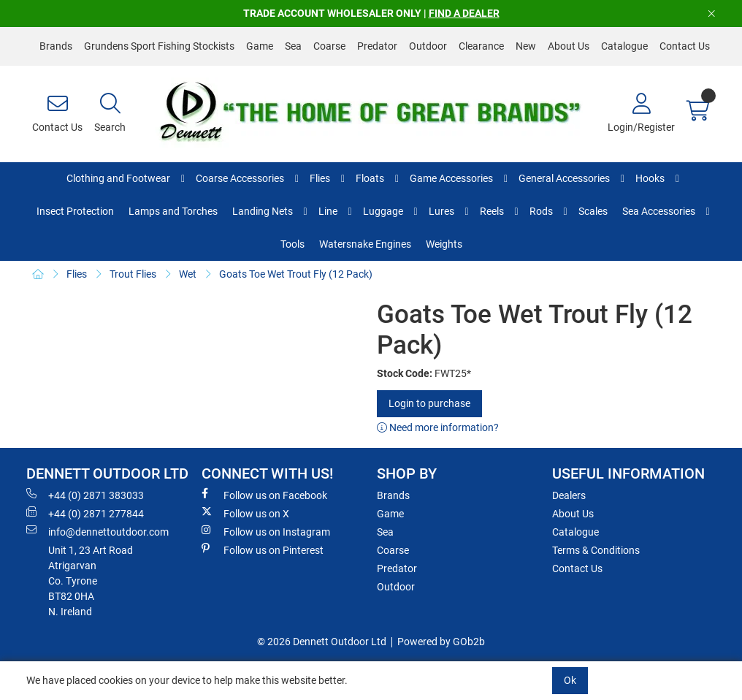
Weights (444, 244)
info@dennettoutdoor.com (97, 531)
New (526, 46)
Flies (320, 178)
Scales (593, 211)
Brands (56, 46)
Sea (293, 46)
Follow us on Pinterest (263, 549)
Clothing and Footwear (118, 178)
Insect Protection (75, 211)
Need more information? (438, 427)
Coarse (329, 46)
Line (328, 211)
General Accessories (564, 178)
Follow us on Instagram (266, 531)
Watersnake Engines (365, 244)
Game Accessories (451, 178)
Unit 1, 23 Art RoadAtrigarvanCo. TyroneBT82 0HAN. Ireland (91, 581)
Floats (370, 178)
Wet (188, 274)
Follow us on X (245, 513)
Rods (541, 211)
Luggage (383, 211)
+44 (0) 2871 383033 (85, 495)
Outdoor (428, 46)
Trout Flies (133, 274)
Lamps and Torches (173, 211)
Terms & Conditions (596, 550)
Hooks (650, 178)
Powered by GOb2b (441, 642)
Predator (377, 46)
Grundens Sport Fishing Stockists (159, 46)
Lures (441, 211)
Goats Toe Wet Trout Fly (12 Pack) (296, 274)
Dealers (569, 495)
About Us (569, 46)
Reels (492, 211)
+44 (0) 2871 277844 (85, 513)
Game (260, 46)
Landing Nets (263, 211)
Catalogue (624, 46)
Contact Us (685, 46)
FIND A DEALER (464, 13)
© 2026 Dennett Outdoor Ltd (322, 642)
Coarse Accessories (240, 178)
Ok (570, 680)
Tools (292, 244)
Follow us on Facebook (264, 495)
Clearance (481, 46)
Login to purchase (429, 403)
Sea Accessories (659, 211)
